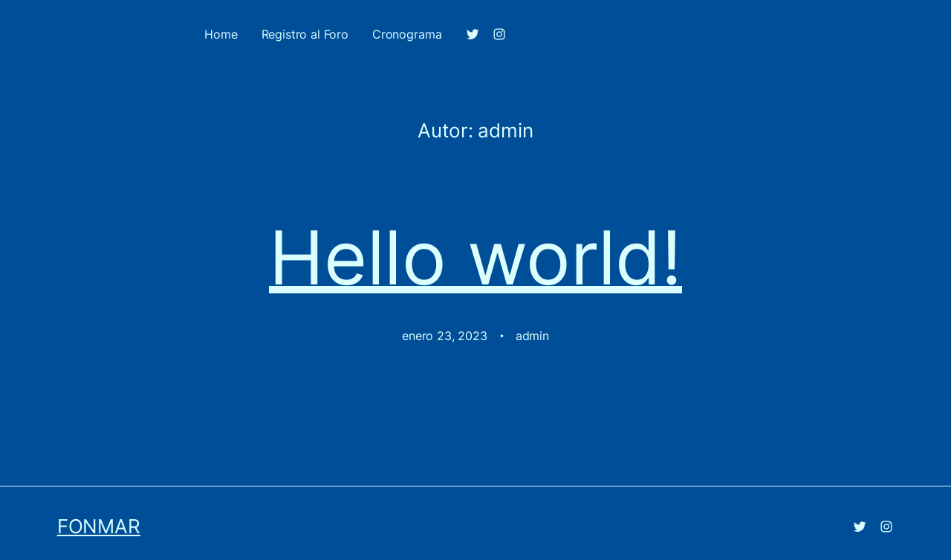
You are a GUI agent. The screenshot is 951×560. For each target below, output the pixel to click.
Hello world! (475, 258)
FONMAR (99, 526)
